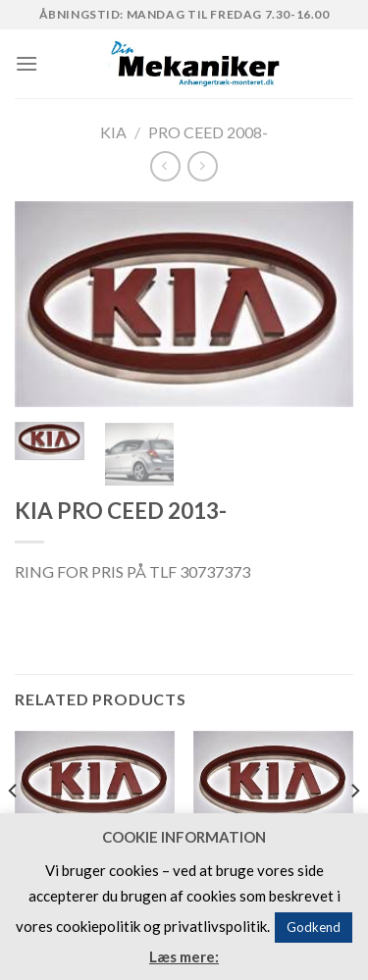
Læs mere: (184, 956)
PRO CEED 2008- (208, 132)
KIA (113, 132)
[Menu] (26, 63)
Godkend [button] (314, 927)
